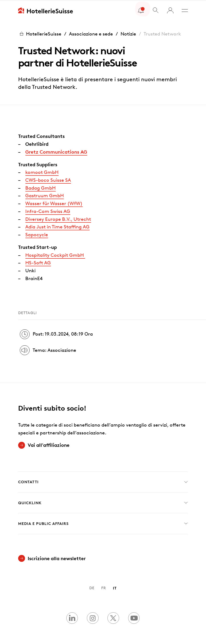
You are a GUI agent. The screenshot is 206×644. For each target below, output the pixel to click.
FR (104, 587)
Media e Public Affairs (103, 523)
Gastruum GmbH (45, 195)
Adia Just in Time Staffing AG (57, 226)
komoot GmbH (42, 171)
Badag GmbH (40, 187)
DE (92, 587)
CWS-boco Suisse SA (48, 179)
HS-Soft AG (38, 262)
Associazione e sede (91, 33)
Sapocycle (37, 234)
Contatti (103, 481)
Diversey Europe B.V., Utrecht (58, 218)
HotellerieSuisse (40, 33)
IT (115, 587)
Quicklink (103, 502)
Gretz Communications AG (56, 151)
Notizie (128, 33)
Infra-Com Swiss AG (48, 211)
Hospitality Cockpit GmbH (55, 254)
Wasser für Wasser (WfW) (54, 203)
